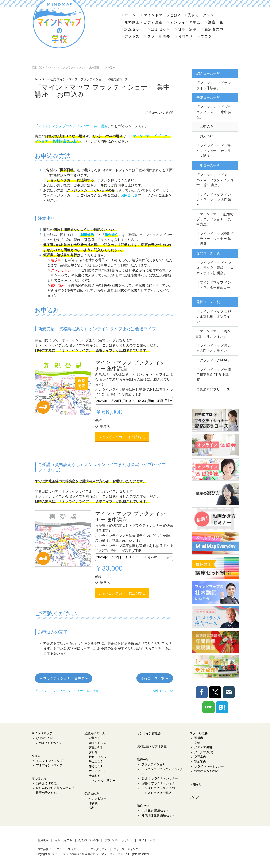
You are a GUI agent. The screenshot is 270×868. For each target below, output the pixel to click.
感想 (92, 808)
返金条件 (112, 235)
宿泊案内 (200, 762)
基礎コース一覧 (208, 98)
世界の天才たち (46, 793)
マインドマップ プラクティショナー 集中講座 (73, 126)
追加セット (161, 29)
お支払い (207, 136)
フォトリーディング (126, 849)
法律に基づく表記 (206, 771)
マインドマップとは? (162, 15)
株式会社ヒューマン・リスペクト (58, 849)
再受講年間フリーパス (213, 389)
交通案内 (200, 757)
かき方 (36, 756)
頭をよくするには (48, 783)
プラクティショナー (155, 764)
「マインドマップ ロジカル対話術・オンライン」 (214, 317)
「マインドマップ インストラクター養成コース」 (214, 287)
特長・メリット (99, 757)
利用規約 (87, 235)
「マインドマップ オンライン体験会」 (214, 85)
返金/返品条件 (63, 840)
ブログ (206, 36)
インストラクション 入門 (158, 788)
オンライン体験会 (185, 22)
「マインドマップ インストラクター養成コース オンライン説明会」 (215, 268)
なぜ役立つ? (44, 738)
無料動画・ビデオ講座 (143, 22)
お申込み (207, 127)
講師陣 (93, 752)
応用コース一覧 (208, 165)
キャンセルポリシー (102, 781)
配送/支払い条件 (88, 840)
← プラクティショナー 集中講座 (63, 678)
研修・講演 (187, 29)
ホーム (130, 15)
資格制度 (95, 738)
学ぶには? (96, 762)
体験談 (93, 803)
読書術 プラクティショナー (160, 783)
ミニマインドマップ (49, 761)
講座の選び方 (98, 743)
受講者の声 (214, 29)
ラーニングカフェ (96, 849)
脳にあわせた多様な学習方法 (55, 788)
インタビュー (98, 798)
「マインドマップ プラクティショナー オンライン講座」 (214, 151)
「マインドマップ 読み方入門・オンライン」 (214, 348)
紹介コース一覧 (208, 73)
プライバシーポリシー (209, 766)
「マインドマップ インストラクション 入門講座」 (214, 200)
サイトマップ (147, 840)
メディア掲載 (203, 747)
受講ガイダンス (201, 15)
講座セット (134, 29)
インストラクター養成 (156, 793)
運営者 (199, 738)
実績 (197, 743)
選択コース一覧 (208, 302)
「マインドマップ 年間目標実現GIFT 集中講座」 (214, 375)
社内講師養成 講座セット (158, 815)
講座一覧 (216, 22)
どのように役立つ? (49, 743)
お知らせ (196, 784)
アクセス (132, 36)
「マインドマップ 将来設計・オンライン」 (214, 334)
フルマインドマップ (49, 765)
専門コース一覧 (208, 253)
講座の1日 (96, 747)
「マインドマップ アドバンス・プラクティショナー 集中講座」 (215, 180)
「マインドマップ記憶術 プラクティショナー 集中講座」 (215, 219)
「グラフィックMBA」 (214, 360)
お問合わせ (129, 195)
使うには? (96, 766)
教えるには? (97, 771)
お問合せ (185, 36)
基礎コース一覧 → (155, 678)
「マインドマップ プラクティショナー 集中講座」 (214, 112)
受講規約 (95, 776)
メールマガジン (205, 752)
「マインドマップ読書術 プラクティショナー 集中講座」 (215, 239)
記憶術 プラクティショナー (160, 778)
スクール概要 (159, 36)
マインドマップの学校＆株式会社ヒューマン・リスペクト (88, 854)
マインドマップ (42, 733)
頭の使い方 (39, 778)
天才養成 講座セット (155, 810)
